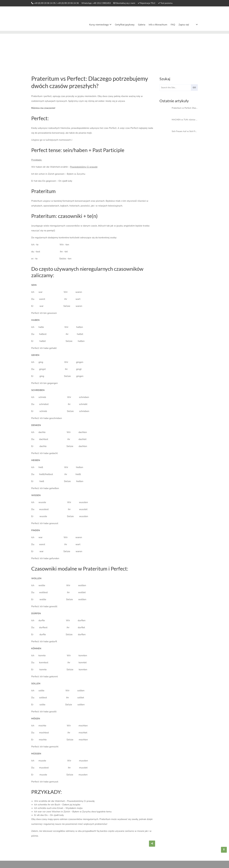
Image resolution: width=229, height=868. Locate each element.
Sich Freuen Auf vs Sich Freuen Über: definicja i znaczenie (185, 131)
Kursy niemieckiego (100, 25)
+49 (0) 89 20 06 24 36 (68, 3)
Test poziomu (166, 3)
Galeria (142, 25)
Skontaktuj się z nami (126, 3)
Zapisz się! (184, 25)
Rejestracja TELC (148, 3)
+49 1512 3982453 (102, 3)
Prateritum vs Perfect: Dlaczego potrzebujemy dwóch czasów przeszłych (185, 108)
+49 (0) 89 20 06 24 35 (45, 3)
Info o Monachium (158, 25)
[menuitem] (194, 25)
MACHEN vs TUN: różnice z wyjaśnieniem (185, 120)
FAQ (173, 25)
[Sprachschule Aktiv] (224, 850)
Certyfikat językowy (125, 25)
